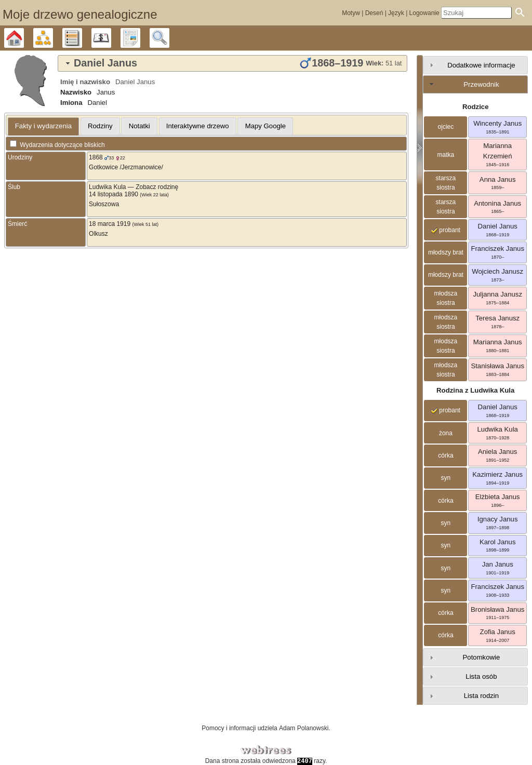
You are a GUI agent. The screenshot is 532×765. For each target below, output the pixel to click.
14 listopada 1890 (114, 194)
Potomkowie (482, 657)
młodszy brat (446, 252)
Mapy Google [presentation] (265, 126)
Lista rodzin (481, 696)
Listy (82, 38)
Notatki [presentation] (139, 126)
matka (446, 155)
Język (396, 13)
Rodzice (476, 107)
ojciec (446, 127)
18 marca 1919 (110, 224)
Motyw (351, 13)
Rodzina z (475, 390)
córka (445, 455)
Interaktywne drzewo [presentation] (198, 126)
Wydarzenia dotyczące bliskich (57, 145)
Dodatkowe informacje (481, 65)
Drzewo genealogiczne (24, 38)
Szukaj (169, 38)
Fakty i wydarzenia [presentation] (43, 126)
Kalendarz (111, 38)
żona (446, 433)
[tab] (232, 63)
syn (446, 478)
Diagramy (53, 38)
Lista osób (481, 676)
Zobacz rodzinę (157, 187)
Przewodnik (481, 84)
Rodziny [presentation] (100, 126)
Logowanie (424, 13)
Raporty (140, 38)
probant (446, 230)
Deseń (374, 13)
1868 (96, 157)
